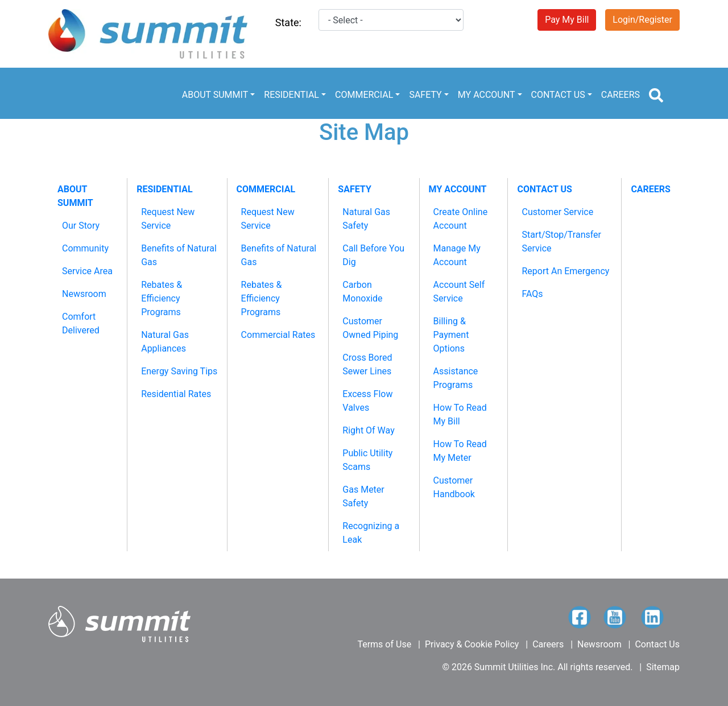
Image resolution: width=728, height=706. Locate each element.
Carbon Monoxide (362, 292)
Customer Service (557, 212)
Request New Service (168, 219)
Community (85, 248)
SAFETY (425, 95)
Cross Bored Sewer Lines (367, 364)
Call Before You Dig (373, 255)
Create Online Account (461, 219)
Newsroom (84, 294)
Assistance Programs (456, 378)
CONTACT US (558, 95)
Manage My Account (457, 255)
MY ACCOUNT (487, 95)
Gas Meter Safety (363, 496)
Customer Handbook (454, 487)
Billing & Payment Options (451, 335)
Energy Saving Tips (179, 371)
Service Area (87, 271)
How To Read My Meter (460, 451)
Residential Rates (176, 394)
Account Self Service (459, 292)
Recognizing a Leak (371, 533)
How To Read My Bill (460, 414)
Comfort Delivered (81, 323)
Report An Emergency (565, 271)
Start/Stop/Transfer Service (561, 241)
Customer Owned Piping (370, 328)
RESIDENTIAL (291, 95)
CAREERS (621, 95)
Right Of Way (368, 430)
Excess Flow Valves (367, 401)
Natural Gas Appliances (165, 342)
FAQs (532, 294)
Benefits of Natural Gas (179, 255)
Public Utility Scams (367, 460)
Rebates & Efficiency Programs (162, 298)
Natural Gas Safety (366, 219)
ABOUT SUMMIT (215, 95)
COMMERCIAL (364, 95)
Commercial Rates (278, 335)
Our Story (81, 226)
